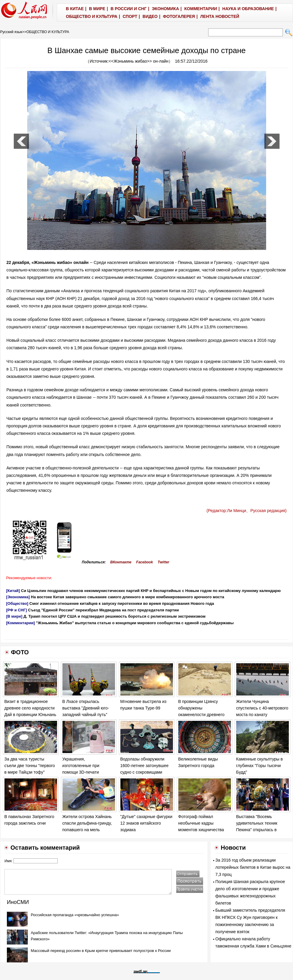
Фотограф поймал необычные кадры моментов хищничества (201, 823)
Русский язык (11, 32)
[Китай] (13, 591)
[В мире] (14, 616)
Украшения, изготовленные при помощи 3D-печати (81, 765)
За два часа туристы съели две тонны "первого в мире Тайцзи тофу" (30, 765)
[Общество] (17, 603)
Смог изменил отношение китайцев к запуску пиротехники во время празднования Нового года (122, 603)
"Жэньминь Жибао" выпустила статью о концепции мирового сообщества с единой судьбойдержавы (135, 623)
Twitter (164, 562)
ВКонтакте (121, 562)
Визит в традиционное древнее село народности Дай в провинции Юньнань (30, 708)
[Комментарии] (21, 623)
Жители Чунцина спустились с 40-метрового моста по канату (262, 708)
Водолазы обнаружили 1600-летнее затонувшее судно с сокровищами (145, 765)
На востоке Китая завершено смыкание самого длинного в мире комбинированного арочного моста (127, 597)
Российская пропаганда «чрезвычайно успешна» (75, 915)
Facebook (145, 562)
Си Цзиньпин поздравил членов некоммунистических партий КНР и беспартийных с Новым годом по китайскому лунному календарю (151, 591)
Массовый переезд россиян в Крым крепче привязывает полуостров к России (101, 951)
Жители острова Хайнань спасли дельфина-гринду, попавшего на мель (87, 823)
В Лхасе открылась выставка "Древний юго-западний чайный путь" (86, 708)
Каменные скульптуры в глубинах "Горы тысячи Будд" (260, 765)
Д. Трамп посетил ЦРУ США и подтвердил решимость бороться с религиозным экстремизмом (115, 616)
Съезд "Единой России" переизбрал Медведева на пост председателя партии (103, 610)
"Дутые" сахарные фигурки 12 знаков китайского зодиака (146, 823)
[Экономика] (18, 597)
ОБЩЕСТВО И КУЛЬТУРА (48, 32)
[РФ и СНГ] (17, 610)
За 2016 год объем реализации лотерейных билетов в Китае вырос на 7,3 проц (253, 867)
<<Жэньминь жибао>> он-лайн (139, 61)
